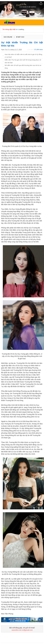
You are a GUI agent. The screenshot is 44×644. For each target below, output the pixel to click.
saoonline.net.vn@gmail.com (22, 630)
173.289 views (38, 50)
